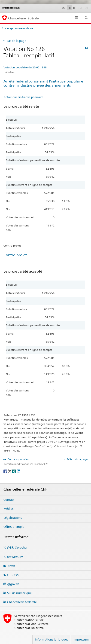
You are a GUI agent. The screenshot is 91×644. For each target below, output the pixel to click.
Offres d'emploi (14, 527)
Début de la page (77, 459)
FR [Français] (69, 8)
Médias (8, 509)
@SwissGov (15, 557)
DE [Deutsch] (64, 8)
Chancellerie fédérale (22, 602)
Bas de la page (16, 41)
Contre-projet (15, 255)
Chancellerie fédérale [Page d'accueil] (23, 18)
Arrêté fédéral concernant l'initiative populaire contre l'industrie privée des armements (43, 83)
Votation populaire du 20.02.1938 (25, 67)
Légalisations (13, 518)
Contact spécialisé (18, 459)
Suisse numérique (19, 593)
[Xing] (14, 471)
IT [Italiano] (74, 8)
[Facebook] (6, 471)
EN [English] (86, 8)
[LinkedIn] (18, 471)
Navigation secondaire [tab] (19, 28)
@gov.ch (13, 584)
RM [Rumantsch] (80, 8)
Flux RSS (13, 575)
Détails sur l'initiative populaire (23, 97)
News (11, 566)
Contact (9, 500)
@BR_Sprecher (17, 547)
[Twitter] (10, 471)
